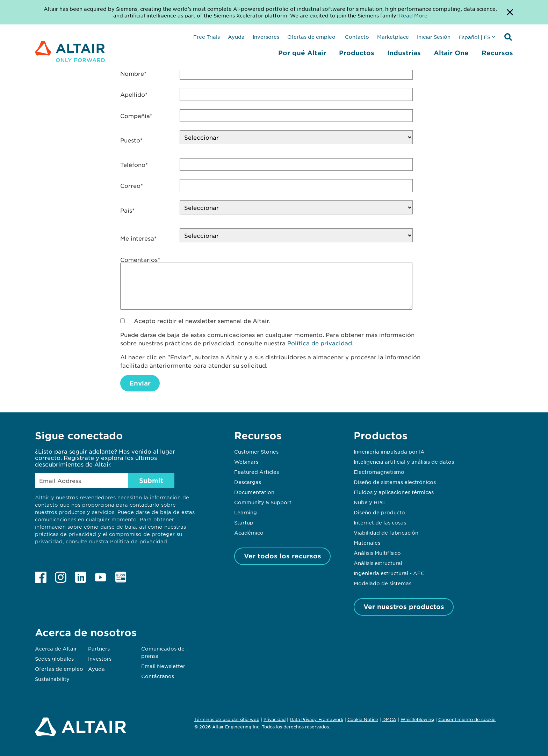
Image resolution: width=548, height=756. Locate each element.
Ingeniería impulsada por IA (389, 452)
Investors (100, 659)
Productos (357, 53)
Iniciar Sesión (434, 37)
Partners (99, 648)
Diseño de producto (379, 512)
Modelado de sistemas (383, 583)
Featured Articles (257, 472)
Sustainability (52, 679)
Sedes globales (54, 659)
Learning (246, 512)
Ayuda (236, 37)
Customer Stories (256, 452)
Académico (249, 533)
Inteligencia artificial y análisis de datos (404, 462)
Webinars (246, 462)
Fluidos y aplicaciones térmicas (394, 492)
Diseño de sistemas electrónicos (395, 482)
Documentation (254, 492)
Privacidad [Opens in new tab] (275, 719)
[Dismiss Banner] (510, 12)
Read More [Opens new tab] (413, 15)
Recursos (497, 53)
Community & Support (263, 502)
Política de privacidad (320, 343)
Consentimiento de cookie (467, 720)
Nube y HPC (369, 502)
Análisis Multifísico (377, 553)
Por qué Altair (302, 53)
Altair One (451, 53)
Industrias (404, 53)
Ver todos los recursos (283, 556)
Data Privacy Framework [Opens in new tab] (316, 719)
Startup (244, 522)
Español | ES (474, 37)
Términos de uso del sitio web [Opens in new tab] (227, 719)
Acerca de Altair (56, 648)
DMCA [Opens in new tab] (389, 719)
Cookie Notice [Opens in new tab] (363, 719)
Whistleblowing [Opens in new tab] (417, 719)
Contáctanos (158, 676)
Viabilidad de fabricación (386, 533)
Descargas (248, 482)
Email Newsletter (163, 666)
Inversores (266, 37)
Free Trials (207, 37)
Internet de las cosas (380, 522)
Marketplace (393, 37)
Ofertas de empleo (311, 37)
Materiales (367, 543)
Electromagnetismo (379, 472)
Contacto (356, 37)
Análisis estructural (378, 563)
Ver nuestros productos (404, 607)
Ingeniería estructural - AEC (389, 573)
